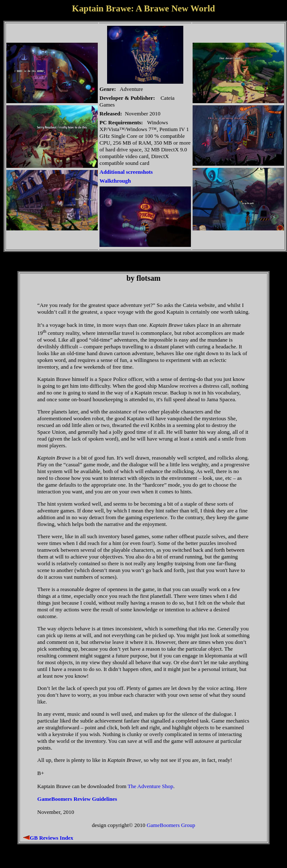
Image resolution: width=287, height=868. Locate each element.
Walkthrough (115, 181)
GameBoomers (163, 825)
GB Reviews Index (51, 838)
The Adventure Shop (151, 786)
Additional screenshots (126, 172)
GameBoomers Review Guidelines (77, 799)
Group (188, 825)
